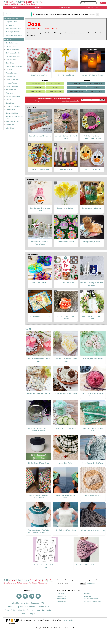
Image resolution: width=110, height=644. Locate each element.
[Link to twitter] (25, 596)
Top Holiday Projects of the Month (14, 117)
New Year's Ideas (11, 90)
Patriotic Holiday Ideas (13, 96)
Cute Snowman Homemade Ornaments (40, 209)
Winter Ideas (10, 128)
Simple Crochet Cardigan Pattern (93, 530)
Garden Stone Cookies (66, 242)
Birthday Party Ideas (12, 43)
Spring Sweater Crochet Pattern (93, 463)
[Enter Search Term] (88, 3)
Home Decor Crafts (36, 92)
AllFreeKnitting (62, 599)
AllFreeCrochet (62, 596)
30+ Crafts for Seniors (66, 283)
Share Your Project (28, 614)
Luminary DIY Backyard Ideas (92, 75)
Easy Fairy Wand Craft (66, 75)
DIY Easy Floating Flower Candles (66, 317)
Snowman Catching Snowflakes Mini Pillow (92, 284)
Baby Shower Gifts (12, 22)
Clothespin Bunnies (66, 169)
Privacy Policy (66, 101)
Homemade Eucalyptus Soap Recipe (93, 429)
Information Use (74, 101)
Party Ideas (10, 93)
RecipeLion (88, 596)
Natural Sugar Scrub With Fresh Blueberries (93, 395)
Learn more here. (69, 620)
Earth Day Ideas (11, 60)
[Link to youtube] (38, 596)
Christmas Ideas (11, 46)
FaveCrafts (60, 594)
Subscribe (9, 14)
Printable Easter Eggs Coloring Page (45, 566)
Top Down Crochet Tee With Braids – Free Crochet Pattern (39, 531)
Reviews (9, 100)
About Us (16, 603)
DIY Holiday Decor (36, 88)
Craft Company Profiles (13, 53)
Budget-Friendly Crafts (96, 84)
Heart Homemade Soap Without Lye (38, 360)
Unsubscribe (47, 610)
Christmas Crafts (36, 84)
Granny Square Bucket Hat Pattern (66, 497)
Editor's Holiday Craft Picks (14, 66)
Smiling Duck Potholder (92, 169)
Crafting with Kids (55, 84)
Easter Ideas (10, 63)
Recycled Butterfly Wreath (40, 169)
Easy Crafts (55, 88)
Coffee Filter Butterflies (40, 283)
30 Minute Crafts (77, 84)
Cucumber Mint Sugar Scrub (66, 428)
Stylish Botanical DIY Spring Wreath (92, 317)
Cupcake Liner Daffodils (66, 208)
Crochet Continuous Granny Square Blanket (38, 497)
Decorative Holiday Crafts (14, 35)
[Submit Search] (103, 3)
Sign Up (102, 100)
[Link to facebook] (19, 596)
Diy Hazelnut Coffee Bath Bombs (66, 393)
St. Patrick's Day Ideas (13, 106)
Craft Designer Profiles (13, 56)
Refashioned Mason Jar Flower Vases (40, 243)
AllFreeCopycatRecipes (91, 599)
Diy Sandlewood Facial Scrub (39, 463)
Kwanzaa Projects (12, 83)
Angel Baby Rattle (66, 463)
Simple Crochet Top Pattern (66, 530)
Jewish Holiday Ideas (13, 80)
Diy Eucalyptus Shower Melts (93, 359)
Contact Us (35, 603)
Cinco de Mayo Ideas (12, 50)
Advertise (25, 603)
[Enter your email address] (68, 583)
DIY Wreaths (10, 25)
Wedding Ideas (11, 125)
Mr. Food (87, 594)
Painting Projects (96, 88)
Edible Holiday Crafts (96, 92)
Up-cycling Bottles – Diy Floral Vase (66, 137)
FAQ (43, 603)
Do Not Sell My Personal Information (22, 607)
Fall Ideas (9, 70)
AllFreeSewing (61, 601)
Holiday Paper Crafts (55, 92)
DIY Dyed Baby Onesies (92, 242)
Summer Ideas (10, 110)
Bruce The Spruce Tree (39, 75)
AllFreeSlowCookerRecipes (93, 601)
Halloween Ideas (11, 76)
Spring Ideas (10, 103)
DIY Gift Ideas (77, 88)
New (28, 329)
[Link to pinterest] (32, 596)
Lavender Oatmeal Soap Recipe (39, 393)
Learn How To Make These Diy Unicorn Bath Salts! (39, 429)
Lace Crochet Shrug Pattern (86, 565)
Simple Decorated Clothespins (40, 136)
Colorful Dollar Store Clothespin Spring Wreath (92, 137)
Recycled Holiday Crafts (13, 28)
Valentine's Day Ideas (13, 121)
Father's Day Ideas (12, 73)
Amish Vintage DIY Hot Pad (40, 316)
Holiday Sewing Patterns (77, 92)
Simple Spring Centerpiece (92, 208)
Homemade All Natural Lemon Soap (66, 360)
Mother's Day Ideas (12, 86)
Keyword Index (43, 607)
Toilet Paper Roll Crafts (13, 32)
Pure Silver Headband (93, 495)
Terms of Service (34, 610)
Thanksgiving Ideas (12, 113)
